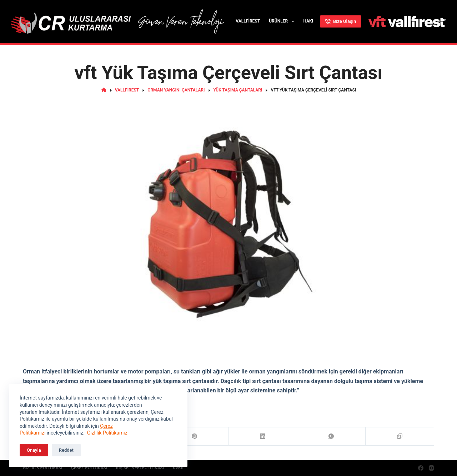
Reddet (66, 450)
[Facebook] (421, 468)
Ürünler (283, 21)
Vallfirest (248, 21)
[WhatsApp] (331, 437)
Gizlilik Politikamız (107, 433)
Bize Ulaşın (341, 21)
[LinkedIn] (263, 437)
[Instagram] (431, 468)
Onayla (34, 450)
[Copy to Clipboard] (400, 437)
